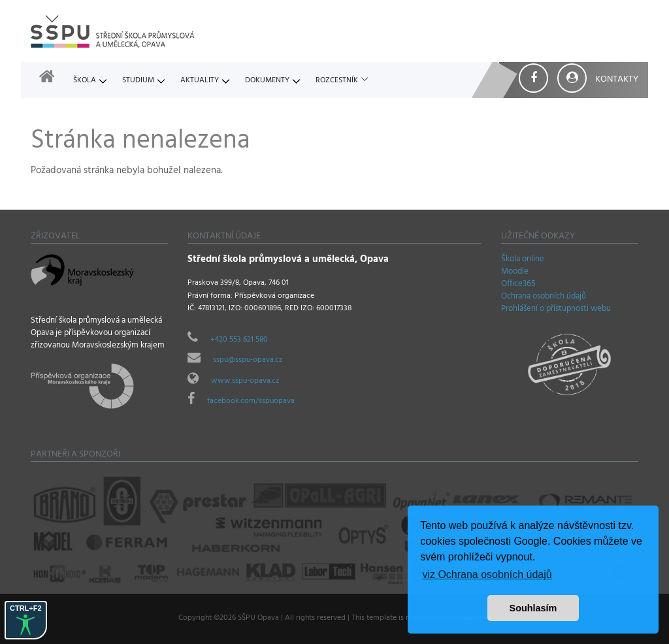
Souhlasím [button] (533, 608)
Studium (138, 81)
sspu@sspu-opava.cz (248, 361)
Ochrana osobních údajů (544, 297)
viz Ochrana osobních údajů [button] (487, 574)
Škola (85, 81)
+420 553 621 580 (239, 340)
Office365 (518, 285)
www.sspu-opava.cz (245, 381)
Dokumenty (267, 81)
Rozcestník (337, 81)
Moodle (515, 272)
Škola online (523, 260)
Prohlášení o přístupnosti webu (556, 310)
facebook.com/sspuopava (251, 402)
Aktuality (200, 81)
